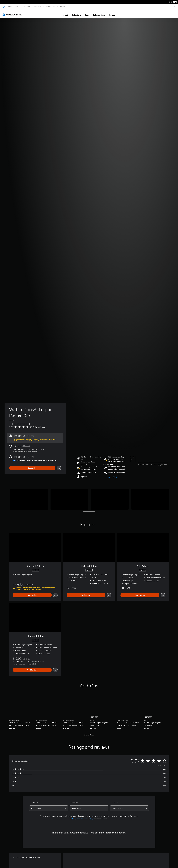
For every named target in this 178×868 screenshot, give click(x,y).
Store (55, 6)
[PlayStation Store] (13, 12)
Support (62, 6)
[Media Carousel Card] (29, 497)
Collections (76, 13)
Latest (65, 13)
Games (10, 6)
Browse (112, 13)
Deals (87, 13)
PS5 (17, 6)
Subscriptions (99, 13)
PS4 (22, 6)
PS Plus (29, 6)
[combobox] (49, 806)
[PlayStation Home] (4, 6)
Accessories (38, 6)
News (48, 6)
